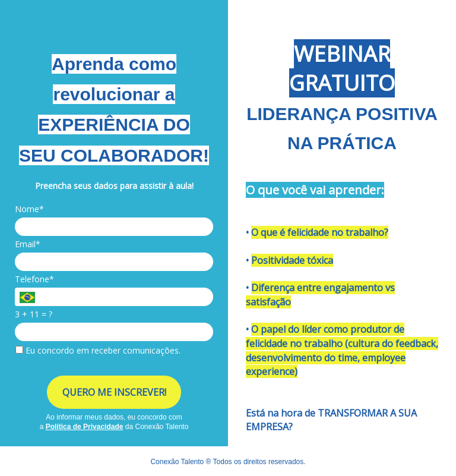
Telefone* (34, 279)
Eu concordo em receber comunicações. (98, 351)
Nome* (29, 209)
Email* (28, 244)
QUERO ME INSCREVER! (114, 392)
